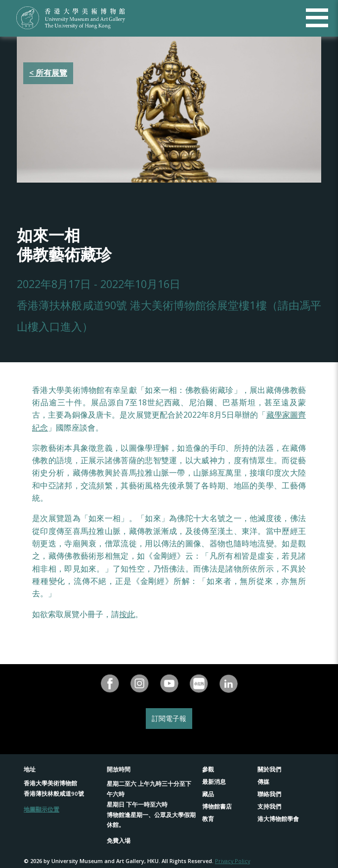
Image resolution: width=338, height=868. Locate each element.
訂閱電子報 (169, 718)
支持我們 (269, 806)
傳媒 (263, 782)
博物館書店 (217, 806)
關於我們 (269, 769)
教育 (208, 819)
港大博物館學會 (278, 819)
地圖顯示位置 (42, 809)
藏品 (208, 794)
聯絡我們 (269, 794)
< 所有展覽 (48, 73)
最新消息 (214, 782)
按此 (127, 614)
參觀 (208, 769)
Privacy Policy (232, 861)
